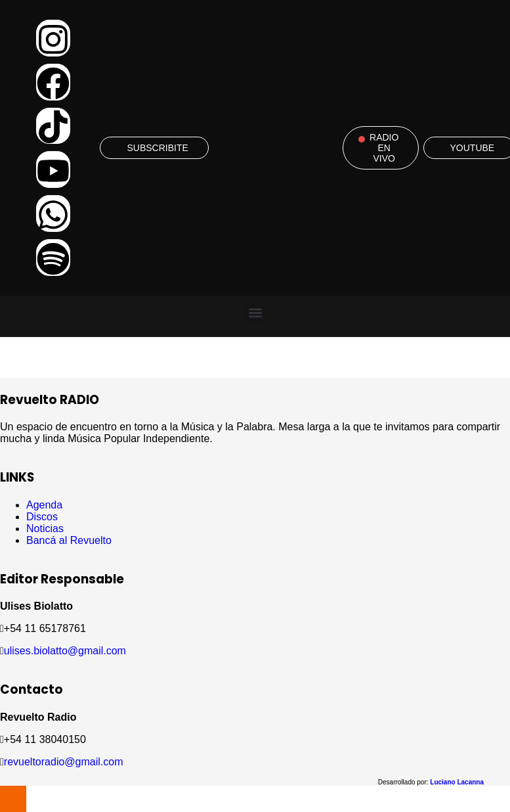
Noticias (45, 529)
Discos (42, 517)
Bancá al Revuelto (69, 540)
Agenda (44, 505)
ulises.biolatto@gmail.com (65, 651)
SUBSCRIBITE (157, 148)
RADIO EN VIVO (384, 148)
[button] (255, 313)
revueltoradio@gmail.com (64, 762)
